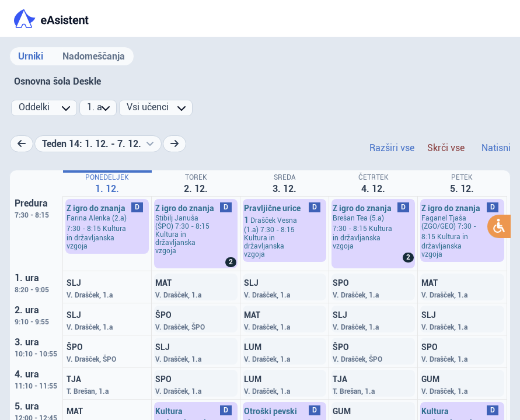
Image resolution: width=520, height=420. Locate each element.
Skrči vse (446, 148)
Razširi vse (392, 148)
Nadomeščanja (94, 56)
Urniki (31, 56)
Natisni (496, 148)
